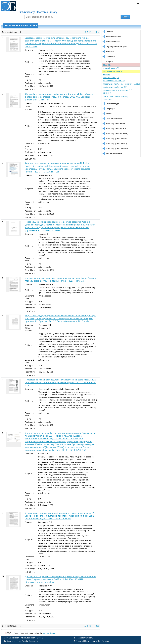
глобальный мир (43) (112, 71)
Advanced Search (12, 638)
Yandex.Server (49, 633)
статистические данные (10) (116, 96)
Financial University (85, 638)
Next (97, 32)
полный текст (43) (111, 68)
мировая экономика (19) (114, 81)
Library (40, 638)
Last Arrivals (10, 641)
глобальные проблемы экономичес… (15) (121, 84)
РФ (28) (106, 74)
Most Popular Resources (27, 641)
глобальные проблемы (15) (115, 87)
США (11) (107, 93)
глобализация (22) (111, 78)
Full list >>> (107, 99)
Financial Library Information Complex (93, 641)
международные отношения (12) (118, 90)
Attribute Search (28, 638)
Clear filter (108, 65)
